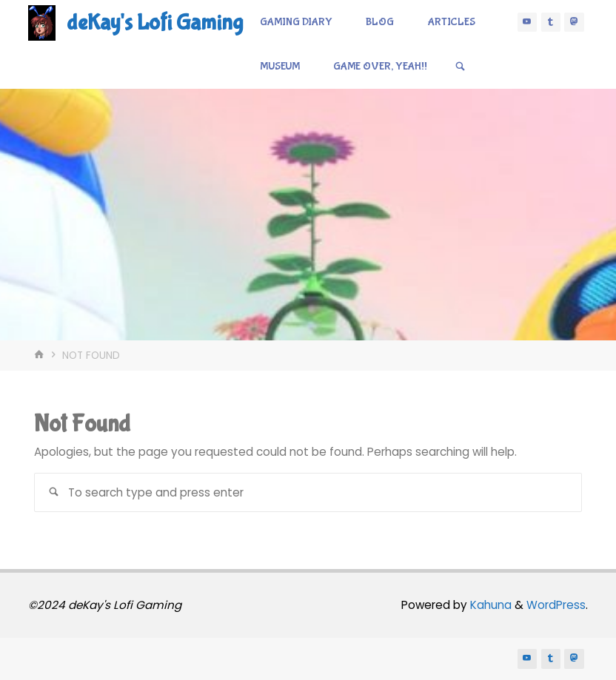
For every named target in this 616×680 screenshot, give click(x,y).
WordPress (556, 605)
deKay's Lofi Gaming (155, 23)
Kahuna (489, 605)
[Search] (460, 67)
